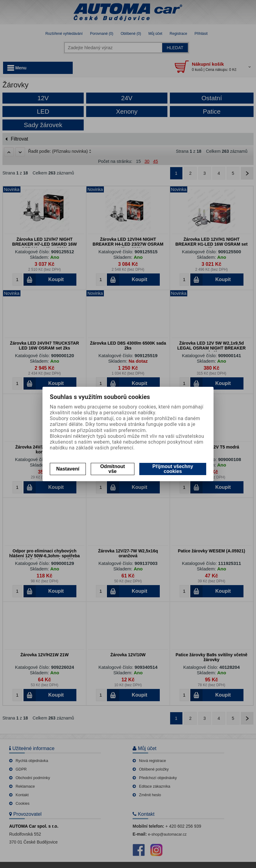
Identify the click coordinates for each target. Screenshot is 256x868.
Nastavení (68, 469)
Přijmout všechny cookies (173, 469)
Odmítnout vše (113, 469)
